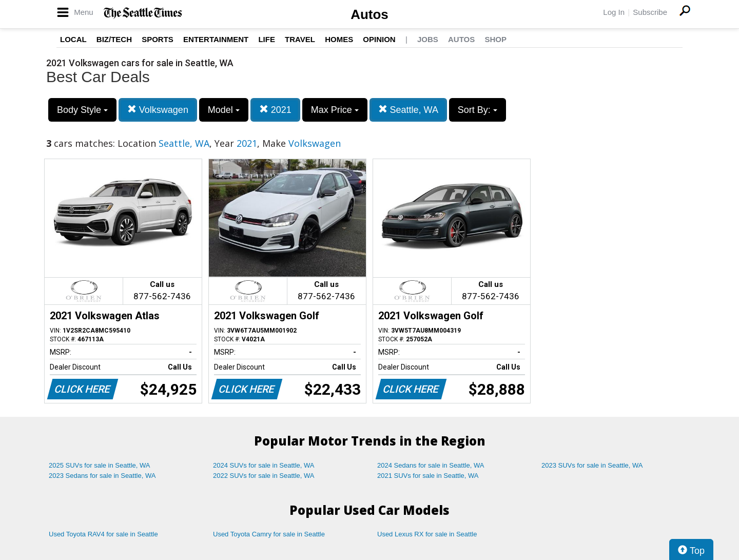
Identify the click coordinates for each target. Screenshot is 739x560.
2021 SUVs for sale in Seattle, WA (428, 476)
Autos (369, 14)
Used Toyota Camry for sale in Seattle (269, 534)
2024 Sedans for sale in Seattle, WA (431, 465)
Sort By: (478, 110)
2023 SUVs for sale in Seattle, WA (592, 465)
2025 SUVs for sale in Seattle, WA (100, 465)
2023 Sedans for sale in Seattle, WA (102, 476)
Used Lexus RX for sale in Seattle (427, 534)
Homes (339, 39)
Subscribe (650, 12)
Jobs (428, 39)
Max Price (335, 110)
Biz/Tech (114, 39)
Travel (300, 39)
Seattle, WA (408, 110)
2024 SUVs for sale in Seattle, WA (264, 465)
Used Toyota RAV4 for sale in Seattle (103, 534)
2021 (275, 110)
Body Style (82, 110)
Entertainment (216, 39)
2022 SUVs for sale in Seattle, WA (264, 476)
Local (73, 39)
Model (224, 110)
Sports (158, 39)
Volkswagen (158, 110)
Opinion (379, 39)
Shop (495, 39)
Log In (614, 12)
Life (267, 39)
